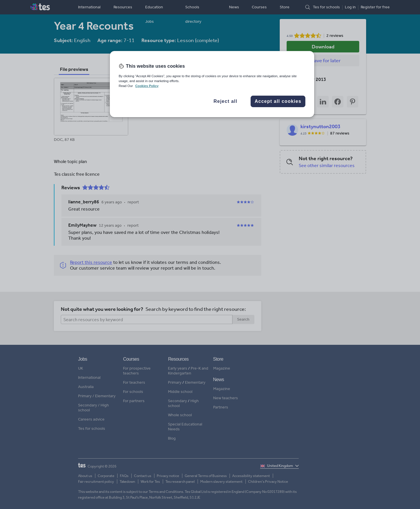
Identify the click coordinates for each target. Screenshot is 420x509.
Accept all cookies (278, 101)
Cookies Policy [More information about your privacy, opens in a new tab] (147, 86)
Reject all (225, 101)
